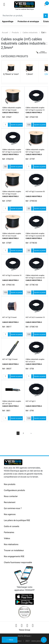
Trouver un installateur (14, 550)
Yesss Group (24, 630)
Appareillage (8, 21)
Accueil (5, 33)
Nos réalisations (11, 544)
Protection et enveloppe (29, 21)
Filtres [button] (10, 640)
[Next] (31, 433)
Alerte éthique (24, 636)
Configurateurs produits (14, 490)
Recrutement (10, 502)
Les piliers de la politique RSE (17, 520)
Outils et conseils (12, 526)
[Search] (22, 16)
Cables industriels (30, 33)
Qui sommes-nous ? (13, 508)
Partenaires (9, 532)
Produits (15, 33)
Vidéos (7, 538)
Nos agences (10, 514)
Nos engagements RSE (14, 556)
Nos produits (10, 484)
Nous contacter (11, 496)
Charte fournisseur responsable (18, 562)
